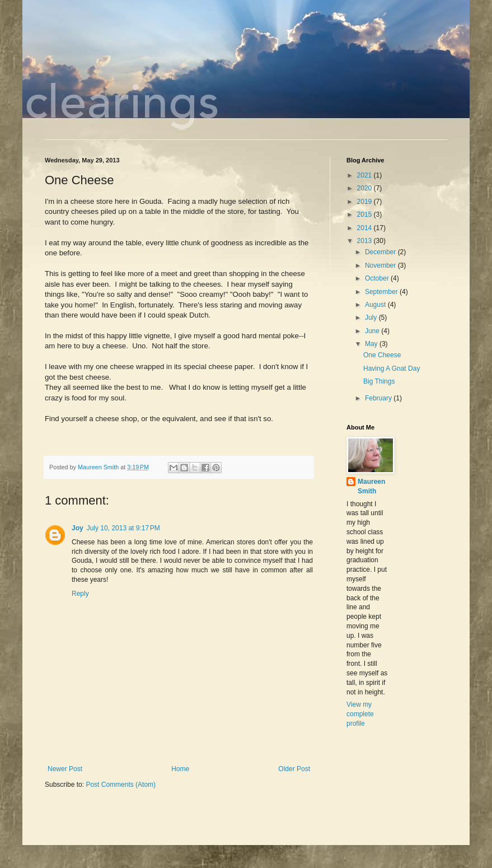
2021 (366, 175)
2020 (366, 188)
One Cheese (382, 355)
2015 (366, 214)
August (376, 305)
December (381, 252)
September (382, 292)
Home (180, 769)
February (379, 398)
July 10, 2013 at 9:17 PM (123, 528)
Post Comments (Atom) (121, 785)
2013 (366, 241)
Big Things (379, 381)
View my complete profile (360, 714)
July (372, 318)
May (372, 344)
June (373, 331)
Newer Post (65, 769)
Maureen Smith (371, 486)
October (378, 278)
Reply (80, 594)
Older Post (294, 769)
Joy (78, 528)
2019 (366, 202)
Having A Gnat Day (392, 368)
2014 (366, 228)
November (381, 265)
